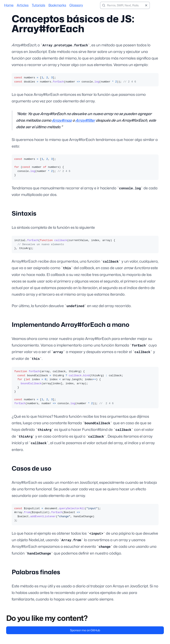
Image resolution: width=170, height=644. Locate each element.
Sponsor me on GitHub (85, 630)
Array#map (62, 120)
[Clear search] (146, 5)
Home (9, 5)
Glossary (76, 5)
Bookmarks (57, 5)
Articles (23, 5)
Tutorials (38, 5)
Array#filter (85, 120)
